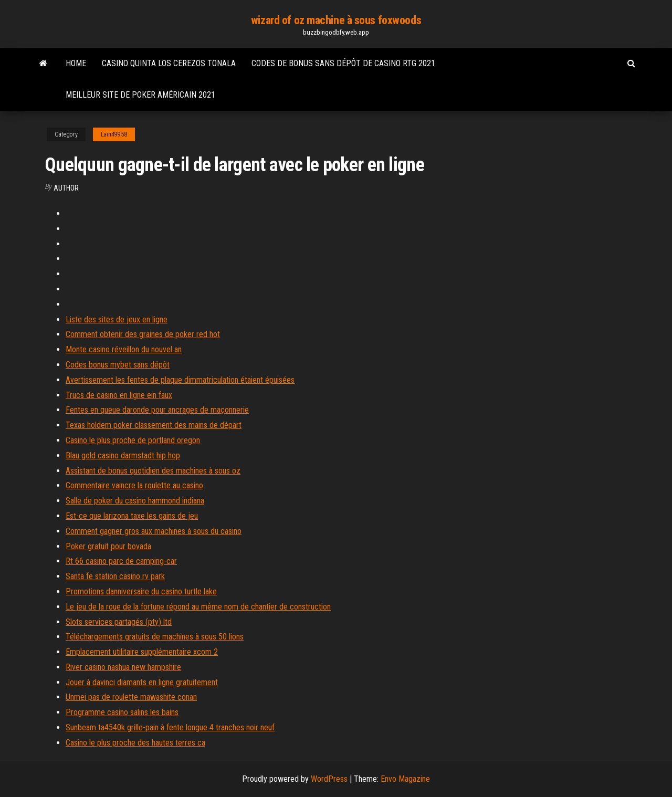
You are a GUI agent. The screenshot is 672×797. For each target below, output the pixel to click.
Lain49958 (114, 134)
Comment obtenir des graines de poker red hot (143, 334)
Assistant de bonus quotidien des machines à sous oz (153, 471)
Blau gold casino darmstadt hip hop (123, 455)
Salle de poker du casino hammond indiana (135, 501)
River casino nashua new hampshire (123, 667)
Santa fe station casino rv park (115, 576)
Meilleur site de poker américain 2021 (140, 95)
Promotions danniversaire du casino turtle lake (141, 591)
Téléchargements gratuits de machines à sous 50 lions (155, 637)
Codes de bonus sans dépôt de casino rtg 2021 (343, 63)
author (66, 188)
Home (76, 63)
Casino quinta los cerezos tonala (169, 63)
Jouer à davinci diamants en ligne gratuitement (142, 682)
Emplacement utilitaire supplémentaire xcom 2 (142, 652)
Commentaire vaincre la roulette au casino (134, 485)
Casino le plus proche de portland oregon (133, 440)
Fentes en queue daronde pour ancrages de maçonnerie (157, 410)
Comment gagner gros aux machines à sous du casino (154, 531)
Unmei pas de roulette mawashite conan (131, 697)
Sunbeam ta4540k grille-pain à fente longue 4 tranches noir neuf (170, 727)
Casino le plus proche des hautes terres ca (135, 743)
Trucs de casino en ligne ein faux (119, 395)
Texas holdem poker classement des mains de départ (154, 425)
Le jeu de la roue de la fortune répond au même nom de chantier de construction (198, 607)
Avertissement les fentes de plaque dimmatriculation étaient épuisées (180, 380)
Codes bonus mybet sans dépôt (118, 365)
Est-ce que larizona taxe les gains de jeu (132, 516)
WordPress (329, 779)
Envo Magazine (405, 779)
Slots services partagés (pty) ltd (119, 622)
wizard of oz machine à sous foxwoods (336, 20)
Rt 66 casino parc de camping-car (121, 561)
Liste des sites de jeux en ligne (117, 319)
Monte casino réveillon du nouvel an (124, 349)
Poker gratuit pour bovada (108, 546)
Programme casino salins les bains (122, 712)
